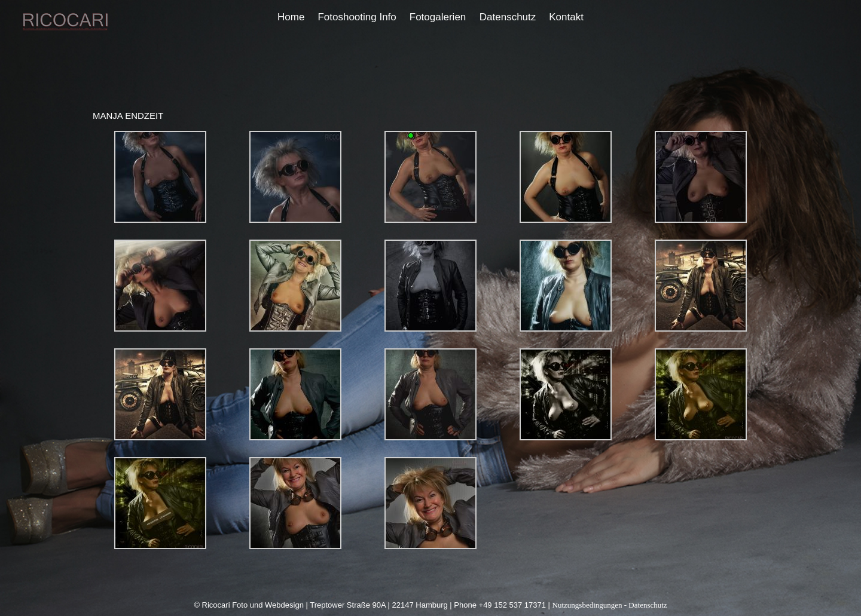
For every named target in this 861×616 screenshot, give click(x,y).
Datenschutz (508, 17)
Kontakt (566, 17)
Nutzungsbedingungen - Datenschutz (610, 605)
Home (291, 17)
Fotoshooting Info (357, 17)
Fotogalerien (438, 17)
